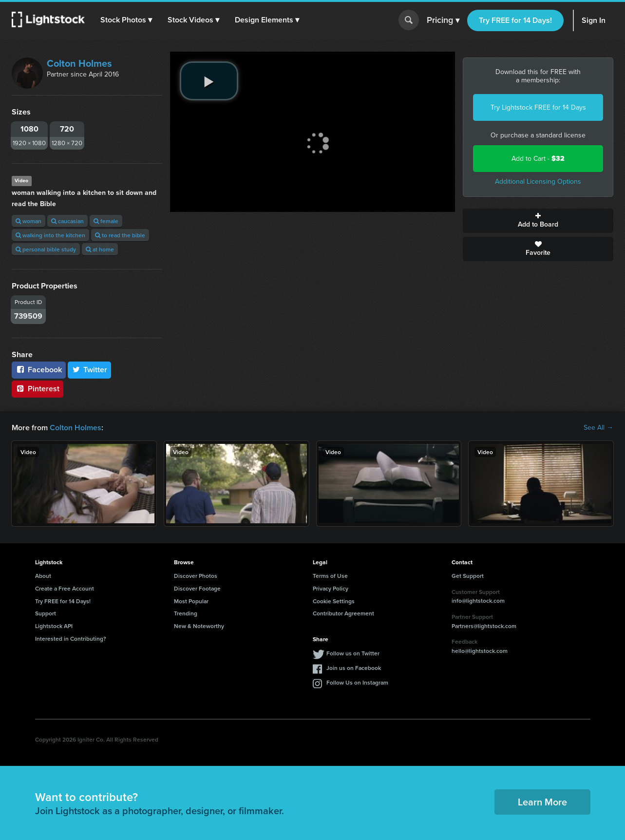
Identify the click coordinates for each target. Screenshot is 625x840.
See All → (598, 428)
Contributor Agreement (343, 613)
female (106, 221)
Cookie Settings (334, 601)
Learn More (542, 802)
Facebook (39, 370)
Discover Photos (196, 576)
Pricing (443, 20)
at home (100, 249)
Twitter (90, 370)
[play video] (209, 81)
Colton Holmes (79, 63)
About (43, 576)
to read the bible (120, 235)
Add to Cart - (538, 159)
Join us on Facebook (354, 668)
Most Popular (191, 601)
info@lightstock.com (478, 601)
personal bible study (46, 249)
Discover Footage (197, 588)
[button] (126, 20)
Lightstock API (54, 626)
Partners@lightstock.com (484, 626)
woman (28, 221)
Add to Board (538, 221)
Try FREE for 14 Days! (515, 20)
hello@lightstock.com (480, 651)
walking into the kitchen (50, 235)
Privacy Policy (331, 588)
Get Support (468, 576)
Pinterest (38, 389)
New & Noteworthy (199, 626)
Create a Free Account (65, 588)
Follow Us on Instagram (357, 682)
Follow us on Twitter (353, 653)
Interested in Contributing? (71, 639)
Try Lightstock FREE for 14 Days (538, 107)
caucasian (67, 221)
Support (46, 613)
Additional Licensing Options (538, 181)
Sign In (594, 20)
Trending (186, 613)
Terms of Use (330, 576)
